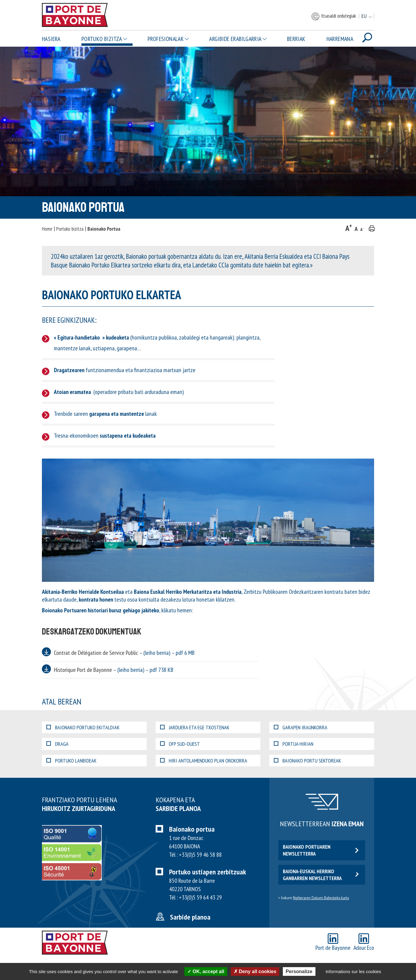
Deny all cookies (255, 971)
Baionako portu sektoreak (307, 761)
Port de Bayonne (333, 942)
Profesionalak (166, 39)
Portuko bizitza (102, 39)
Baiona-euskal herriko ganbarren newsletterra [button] (321, 875)
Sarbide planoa (190, 917)
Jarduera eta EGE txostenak (195, 727)
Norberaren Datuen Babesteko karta (321, 898)
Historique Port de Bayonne (114, 670)
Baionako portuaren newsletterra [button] (321, 850)
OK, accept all (206, 971)
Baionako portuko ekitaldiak (83, 727)
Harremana (340, 39)
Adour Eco (364, 942)
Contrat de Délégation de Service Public (124, 653)
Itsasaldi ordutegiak (333, 16)
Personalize (299, 971)
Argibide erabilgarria (235, 39)
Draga (57, 744)
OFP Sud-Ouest (180, 744)
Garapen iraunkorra (301, 727)
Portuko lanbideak (71, 761)
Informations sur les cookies (353, 971)
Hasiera (51, 39)
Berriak (296, 39)
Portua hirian (294, 744)
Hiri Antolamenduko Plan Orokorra (204, 761)
